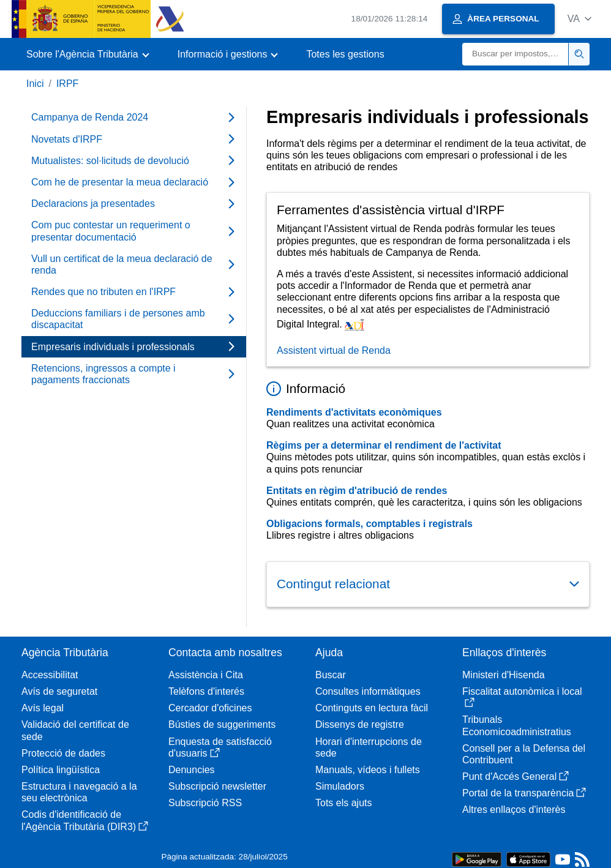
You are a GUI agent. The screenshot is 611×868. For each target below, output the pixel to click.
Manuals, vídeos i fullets (368, 770)
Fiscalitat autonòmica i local (522, 697)
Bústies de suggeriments (222, 724)
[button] (579, 19)
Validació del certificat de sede (75, 730)
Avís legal (43, 708)
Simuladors (340, 786)
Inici (35, 84)
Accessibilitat (50, 675)
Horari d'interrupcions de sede (369, 747)
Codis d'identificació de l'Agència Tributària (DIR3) (85, 820)
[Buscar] (515, 54)
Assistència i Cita (206, 675)
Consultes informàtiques (368, 691)
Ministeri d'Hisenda (504, 675)
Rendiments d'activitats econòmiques (354, 412)
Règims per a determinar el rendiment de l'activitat (384, 445)
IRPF (67, 84)
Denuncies (192, 770)
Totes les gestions (345, 54)
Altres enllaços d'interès (514, 810)
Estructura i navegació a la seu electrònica (79, 792)
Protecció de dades (63, 753)
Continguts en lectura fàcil (372, 708)
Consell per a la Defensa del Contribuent (524, 754)
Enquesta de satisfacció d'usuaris (220, 747)
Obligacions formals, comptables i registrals (369, 524)
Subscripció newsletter (217, 786)
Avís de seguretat (59, 691)
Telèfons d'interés (206, 691)
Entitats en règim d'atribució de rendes (357, 491)
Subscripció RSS (205, 803)
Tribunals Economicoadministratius (517, 725)
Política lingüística (61, 770)
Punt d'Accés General (515, 776)
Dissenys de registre (360, 724)
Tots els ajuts (343, 803)
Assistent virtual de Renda (334, 350)
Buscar (331, 675)
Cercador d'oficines (210, 708)
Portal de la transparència (524, 793)
